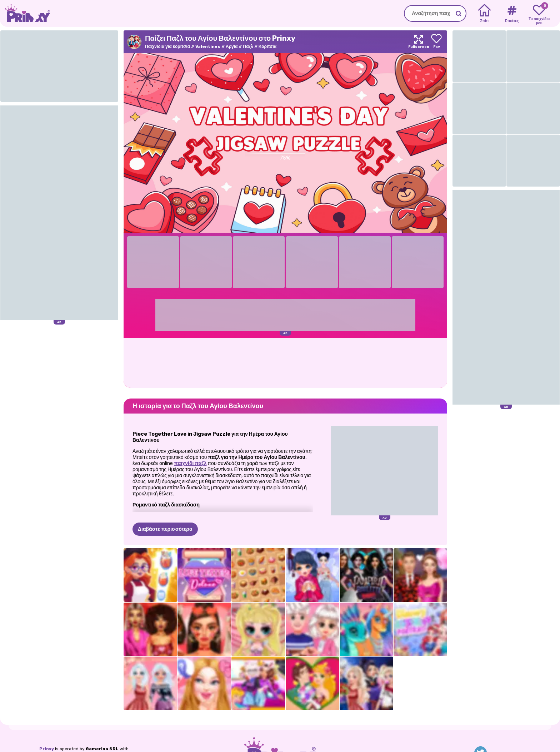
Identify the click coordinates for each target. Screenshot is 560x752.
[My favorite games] (539, 14)
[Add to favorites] (436, 42)
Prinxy (47, 749)
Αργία (232, 46)
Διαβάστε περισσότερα (165, 529)
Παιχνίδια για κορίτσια (167, 46)
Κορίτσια (267, 46)
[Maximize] (419, 42)
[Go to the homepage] (25, 13)
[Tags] (512, 14)
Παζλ (248, 46)
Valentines (208, 46)
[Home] (484, 14)
